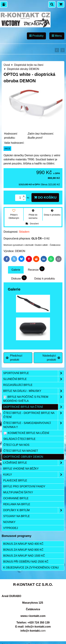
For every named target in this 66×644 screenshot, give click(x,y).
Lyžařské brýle (34, 463)
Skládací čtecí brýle (19, 439)
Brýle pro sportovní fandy (24, 486)
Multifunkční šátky (18, 492)
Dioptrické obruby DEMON (23, 457)
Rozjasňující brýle (18, 385)
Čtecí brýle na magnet (21, 451)
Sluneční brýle (34, 379)
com (33, 631)
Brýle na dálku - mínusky (34, 391)
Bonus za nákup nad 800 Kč (23, 550)
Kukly (34, 475)
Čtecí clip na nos (16, 445)
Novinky (9, 522)
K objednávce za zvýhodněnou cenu (31, 568)
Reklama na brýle (17, 504)
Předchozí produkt (14, 358)
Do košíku (45, 197)
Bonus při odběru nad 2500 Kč (26, 562)
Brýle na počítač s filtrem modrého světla (34, 399)
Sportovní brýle (34, 373)
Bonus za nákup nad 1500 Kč (24, 556)
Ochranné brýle (16, 498)
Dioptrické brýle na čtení (34, 407)
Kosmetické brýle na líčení (26, 433)
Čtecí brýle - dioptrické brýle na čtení (34, 415)
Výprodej (11, 528)
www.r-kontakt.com (33, 616)
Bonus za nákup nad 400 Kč (23, 544)
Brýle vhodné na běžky (21, 469)
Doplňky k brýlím (34, 510)
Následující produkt (51, 358)
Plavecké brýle (15, 480)
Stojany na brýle (16, 516)
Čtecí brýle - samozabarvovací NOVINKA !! (34, 425)
